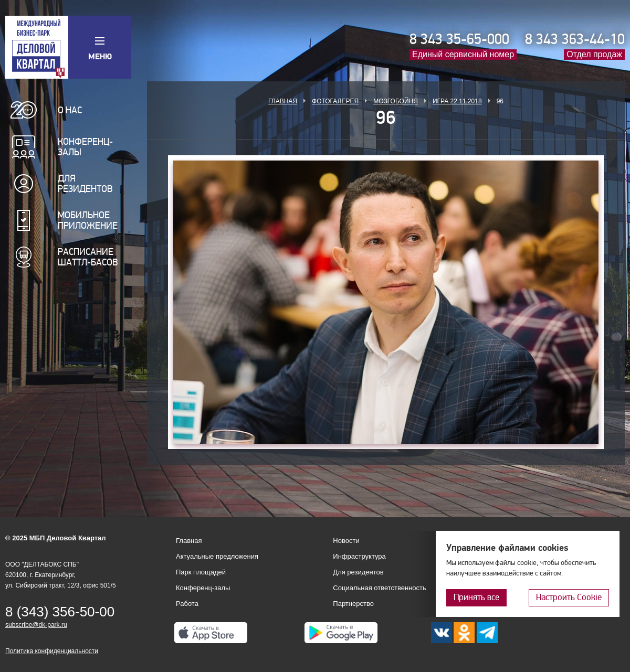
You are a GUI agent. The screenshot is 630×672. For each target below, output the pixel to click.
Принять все (476, 597)
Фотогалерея (335, 101)
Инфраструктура (359, 556)
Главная (283, 101)
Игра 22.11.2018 (457, 101)
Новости (346, 541)
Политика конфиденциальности (52, 651)
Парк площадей (201, 572)
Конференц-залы (85, 147)
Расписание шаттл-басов (88, 257)
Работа (187, 604)
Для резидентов (85, 184)
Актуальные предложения (217, 556)
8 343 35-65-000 (459, 39)
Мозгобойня (396, 101)
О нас (70, 110)
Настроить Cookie (569, 597)
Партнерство (353, 604)
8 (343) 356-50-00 (60, 612)
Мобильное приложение (88, 220)
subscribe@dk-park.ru (36, 625)
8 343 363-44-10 (575, 39)
